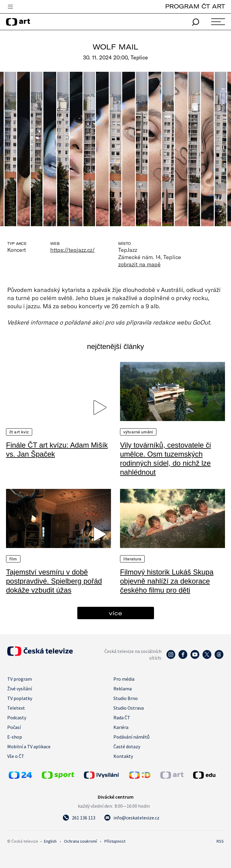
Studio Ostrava (129, 708)
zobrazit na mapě (139, 264)
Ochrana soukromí (80, 841)
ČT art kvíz (19, 432)
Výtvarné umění (138, 432)
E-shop (15, 737)
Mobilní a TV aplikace (29, 746)
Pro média (124, 679)
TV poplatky (20, 698)
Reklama (123, 689)
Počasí (14, 727)
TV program (20, 679)
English (50, 841)
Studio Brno (126, 698)
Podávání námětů (131, 737)
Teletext (16, 708)
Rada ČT (122, 718)
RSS (220, 841)
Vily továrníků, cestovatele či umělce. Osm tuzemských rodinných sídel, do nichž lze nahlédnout (165, 459)
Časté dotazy (127, 746)
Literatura (132, 559)
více (115, 613)
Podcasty (17, 718)
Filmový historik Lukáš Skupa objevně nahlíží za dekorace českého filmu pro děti (167, 581)
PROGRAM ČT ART (195, 6)
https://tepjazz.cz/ (72, 250)
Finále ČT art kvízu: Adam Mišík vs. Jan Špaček (57, 450)
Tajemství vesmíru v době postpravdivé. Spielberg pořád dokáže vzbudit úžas (54, 581)
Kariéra (121, 727)
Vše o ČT (16, 756)
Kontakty (123, 756)
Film (13, 559)
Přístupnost (115, 841)
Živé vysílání (20, 689)
